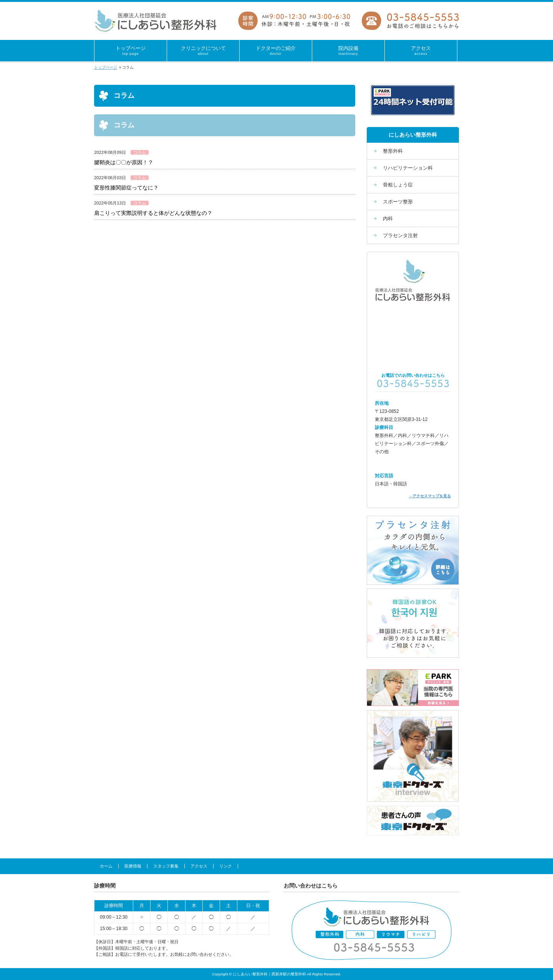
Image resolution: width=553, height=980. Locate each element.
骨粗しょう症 (398, 185)
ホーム (106, 866)
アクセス (199, 866)
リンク (226, 866)
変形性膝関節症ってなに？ (126, 188)
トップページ (106, 67)
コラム (140, 152)
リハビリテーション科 (408, 168)
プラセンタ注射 (400, 235)
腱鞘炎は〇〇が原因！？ (124, 162)
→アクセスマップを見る (430, 496)
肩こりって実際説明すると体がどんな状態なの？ (153, 213)
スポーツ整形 (398, 202)
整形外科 (393, 151)
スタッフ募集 (166, 866)
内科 (388, 219)
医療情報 (133, 866)
